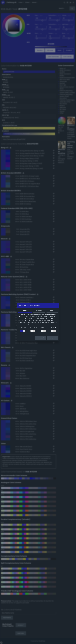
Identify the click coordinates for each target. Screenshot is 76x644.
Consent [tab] (25, 311)
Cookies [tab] (39, 311)
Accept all (52, 338)
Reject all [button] (41, 338)
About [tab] (52, 311)
